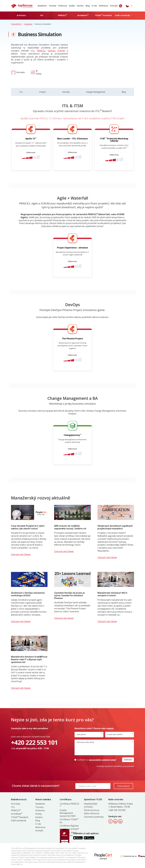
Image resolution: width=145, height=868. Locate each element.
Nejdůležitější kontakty (91, 805)
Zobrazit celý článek (21, 554)
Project (43, 92)
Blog (88, 6)
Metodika (20, 72)
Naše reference (92, 813)
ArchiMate (16, 814)
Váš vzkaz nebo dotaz (85, 742)
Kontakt (114, 6)
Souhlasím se (95, 760)
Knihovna (63, 6)
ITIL (33, 51)
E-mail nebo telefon (115, 734)
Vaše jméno (81, 734)
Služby (72, 6)
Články (39, 72)
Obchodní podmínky (94, 817)
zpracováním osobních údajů (103, 760)
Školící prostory (92, 810)
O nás (94, 6)
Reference (104, 6)
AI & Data (16, 804)
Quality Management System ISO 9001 (68, 813)
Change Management (96, 92)
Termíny (53, 6)
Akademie (42, 6)
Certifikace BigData (69, 826)
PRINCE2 (41, 51)
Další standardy (19, 820)
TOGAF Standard (20, 817)
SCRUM (61, 51)
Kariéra (80, 6)
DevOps (51, 51)
